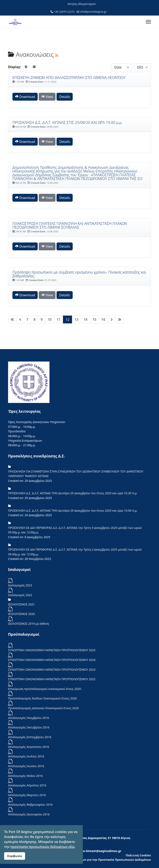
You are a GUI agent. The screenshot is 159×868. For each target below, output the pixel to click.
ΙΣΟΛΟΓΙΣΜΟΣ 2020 (21, 614)
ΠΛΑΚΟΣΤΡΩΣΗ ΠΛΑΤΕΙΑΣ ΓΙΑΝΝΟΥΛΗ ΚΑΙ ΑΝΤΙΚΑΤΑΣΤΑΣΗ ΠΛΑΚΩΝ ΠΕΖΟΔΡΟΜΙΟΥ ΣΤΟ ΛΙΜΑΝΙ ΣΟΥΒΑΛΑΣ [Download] (70, 225)
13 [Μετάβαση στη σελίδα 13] (76, 319)
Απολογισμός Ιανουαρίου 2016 (29, 814)
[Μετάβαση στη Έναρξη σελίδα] (12, 319)
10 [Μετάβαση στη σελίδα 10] (49, 319)
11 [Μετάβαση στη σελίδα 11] (59, 319)
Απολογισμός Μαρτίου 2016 (27, 795)
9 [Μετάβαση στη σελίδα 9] (42, 319)
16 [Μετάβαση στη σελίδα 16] (103, 319)
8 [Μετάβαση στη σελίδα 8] (34, 319)
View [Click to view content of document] (47, 97)
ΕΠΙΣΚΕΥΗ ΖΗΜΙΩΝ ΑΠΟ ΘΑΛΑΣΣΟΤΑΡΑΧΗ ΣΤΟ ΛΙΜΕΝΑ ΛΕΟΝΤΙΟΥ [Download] (69, 77)
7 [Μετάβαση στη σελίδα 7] (27, 319)
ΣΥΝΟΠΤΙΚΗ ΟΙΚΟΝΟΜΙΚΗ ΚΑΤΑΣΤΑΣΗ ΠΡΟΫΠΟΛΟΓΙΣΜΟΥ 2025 (52, 650)
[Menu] (148, 22)
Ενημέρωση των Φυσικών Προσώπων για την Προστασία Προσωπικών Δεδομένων (91, 860)
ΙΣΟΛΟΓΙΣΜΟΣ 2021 (21, 604)
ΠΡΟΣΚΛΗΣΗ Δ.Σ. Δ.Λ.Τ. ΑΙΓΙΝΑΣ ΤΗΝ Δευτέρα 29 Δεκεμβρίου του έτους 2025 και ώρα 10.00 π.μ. (73, 511)
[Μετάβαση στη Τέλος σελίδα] (119, 319)
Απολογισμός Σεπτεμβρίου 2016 (30, 737)
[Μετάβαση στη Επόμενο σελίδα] (112, 319)
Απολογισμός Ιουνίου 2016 (26, 766)
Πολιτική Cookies (138, 855)
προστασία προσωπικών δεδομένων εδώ (43, 847)
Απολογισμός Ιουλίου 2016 (26, 756)
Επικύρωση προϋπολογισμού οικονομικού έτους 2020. (45, 689)
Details (64, 97)
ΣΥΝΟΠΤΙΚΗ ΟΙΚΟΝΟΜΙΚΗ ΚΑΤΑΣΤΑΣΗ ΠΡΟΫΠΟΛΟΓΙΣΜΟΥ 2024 (52, 660)
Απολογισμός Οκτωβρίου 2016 (29, 727)
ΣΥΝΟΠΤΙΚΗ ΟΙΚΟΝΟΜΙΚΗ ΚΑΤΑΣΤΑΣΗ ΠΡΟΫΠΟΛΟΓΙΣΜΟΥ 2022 (52, 679)
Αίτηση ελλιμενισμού (82, 4)
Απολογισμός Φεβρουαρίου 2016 (30, 805)
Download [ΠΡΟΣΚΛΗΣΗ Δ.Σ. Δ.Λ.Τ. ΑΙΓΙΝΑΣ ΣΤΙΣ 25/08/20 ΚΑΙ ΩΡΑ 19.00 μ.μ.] (25, 142)
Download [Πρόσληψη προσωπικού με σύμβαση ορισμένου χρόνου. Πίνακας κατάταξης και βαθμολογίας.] (25, 295)
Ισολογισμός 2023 (20, 585)
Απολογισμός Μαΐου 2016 (25, 776)
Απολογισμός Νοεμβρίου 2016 (29, 718)
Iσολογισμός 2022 (20, 595)
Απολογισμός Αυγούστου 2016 (29, 747)
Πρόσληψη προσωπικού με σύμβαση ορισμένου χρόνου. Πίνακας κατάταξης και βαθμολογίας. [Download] (79, 274)
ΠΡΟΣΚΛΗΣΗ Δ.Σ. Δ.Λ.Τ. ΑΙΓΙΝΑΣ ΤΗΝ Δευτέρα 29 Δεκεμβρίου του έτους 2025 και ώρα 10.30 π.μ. (73, 493)
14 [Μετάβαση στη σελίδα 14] (86, 319)
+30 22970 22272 (64, 12)
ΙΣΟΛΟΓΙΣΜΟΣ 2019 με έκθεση (28, 624)
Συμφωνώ (15, 856)
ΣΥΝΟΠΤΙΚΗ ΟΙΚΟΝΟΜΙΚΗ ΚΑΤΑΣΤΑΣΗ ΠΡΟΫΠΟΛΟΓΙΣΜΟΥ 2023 (52, 670)
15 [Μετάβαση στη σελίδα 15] (94, 319)
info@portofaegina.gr (93, 12)
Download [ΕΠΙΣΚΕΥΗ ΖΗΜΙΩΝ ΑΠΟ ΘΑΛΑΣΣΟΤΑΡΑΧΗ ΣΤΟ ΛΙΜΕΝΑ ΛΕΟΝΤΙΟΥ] (25, 97)
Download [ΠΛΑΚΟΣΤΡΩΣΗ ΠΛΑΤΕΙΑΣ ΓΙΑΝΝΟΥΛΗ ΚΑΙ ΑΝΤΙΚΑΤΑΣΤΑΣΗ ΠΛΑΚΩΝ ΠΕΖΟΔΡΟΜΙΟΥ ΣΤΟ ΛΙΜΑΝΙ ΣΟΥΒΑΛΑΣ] (25, 246)
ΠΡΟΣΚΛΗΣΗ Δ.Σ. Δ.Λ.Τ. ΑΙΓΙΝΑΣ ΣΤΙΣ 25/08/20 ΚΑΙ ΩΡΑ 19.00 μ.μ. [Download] (67, 122)
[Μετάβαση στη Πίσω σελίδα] (20, 319)
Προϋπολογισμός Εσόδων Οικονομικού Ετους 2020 (42, 698)
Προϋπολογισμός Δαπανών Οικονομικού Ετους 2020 (43, 708)
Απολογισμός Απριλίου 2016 (27, 785)
